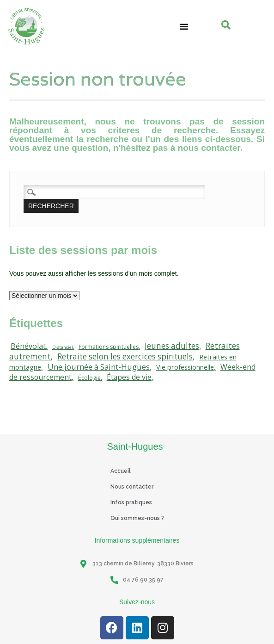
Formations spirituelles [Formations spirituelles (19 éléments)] (109, 347)
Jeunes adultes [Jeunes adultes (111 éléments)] (172, 346)
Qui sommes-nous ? (137, 518)
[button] (184, 26)
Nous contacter (132, 487)
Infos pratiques (131, 502)
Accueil (121, 471)
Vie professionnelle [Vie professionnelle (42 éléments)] (185, 367)
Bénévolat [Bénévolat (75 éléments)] (28, 346)
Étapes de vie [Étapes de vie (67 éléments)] (129, 377)
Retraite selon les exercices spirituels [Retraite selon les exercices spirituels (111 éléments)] (125, 356)
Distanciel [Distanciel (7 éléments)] (63, 347)
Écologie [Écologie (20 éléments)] (89, 378)
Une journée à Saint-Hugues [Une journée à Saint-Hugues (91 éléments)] (99, 367)
